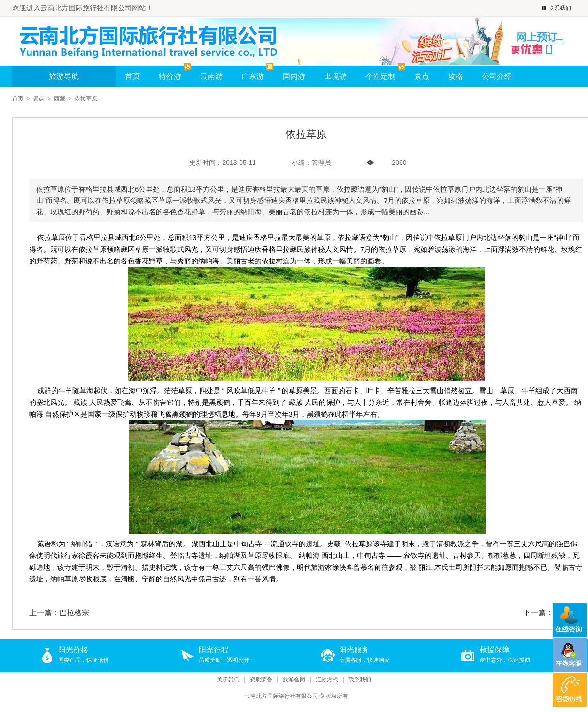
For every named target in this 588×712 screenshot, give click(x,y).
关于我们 (228, 680)
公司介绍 (497, 76)
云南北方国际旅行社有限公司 (281, 696)
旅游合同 (294, 680)
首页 (132, 76)
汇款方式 (327, 680)
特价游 (175, 73)
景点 (422, 76)
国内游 (294, 76)
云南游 (211, 76)
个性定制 (380, 76)
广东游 (253, 76)
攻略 (456, 76)
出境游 (335, 76)
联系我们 (555, 8)
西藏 (60, 99)
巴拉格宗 (74, 613)
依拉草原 (86, 99)
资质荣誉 (261, 680)
